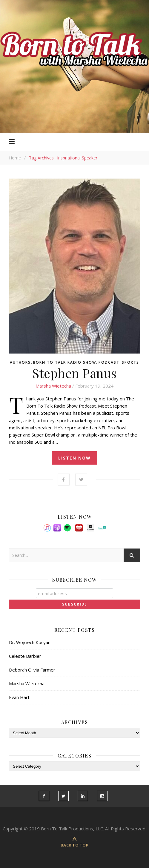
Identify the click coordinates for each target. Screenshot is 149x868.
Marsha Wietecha (53, 386)
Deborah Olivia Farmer (32, 670)
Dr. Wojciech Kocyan (30, 642)
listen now (74, 458)
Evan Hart (19, 697)
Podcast (109, 362)
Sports (130, 362)
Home (15, 158)
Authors (20, 362)
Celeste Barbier (25, 656)
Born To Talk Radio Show (65, 362)
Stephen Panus (74, 373)
